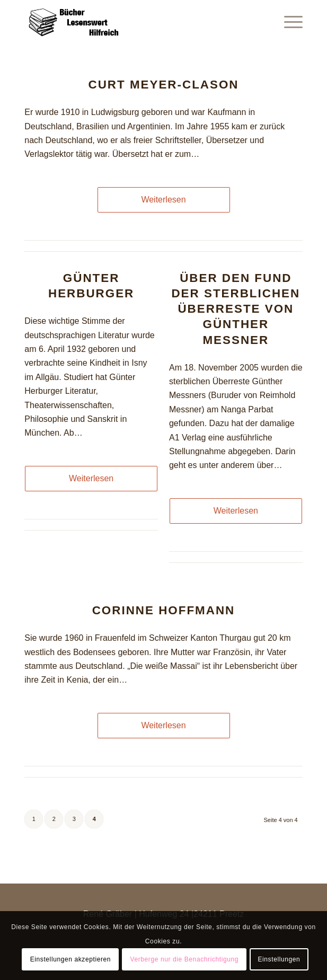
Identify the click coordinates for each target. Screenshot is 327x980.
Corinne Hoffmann (164, 610)
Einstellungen (279, 959)
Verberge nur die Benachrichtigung (184, 959)
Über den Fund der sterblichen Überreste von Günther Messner (236, 309)
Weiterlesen (163, 200)
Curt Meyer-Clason (163, 85)
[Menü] (288, 21)
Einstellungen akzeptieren (70, 959)
